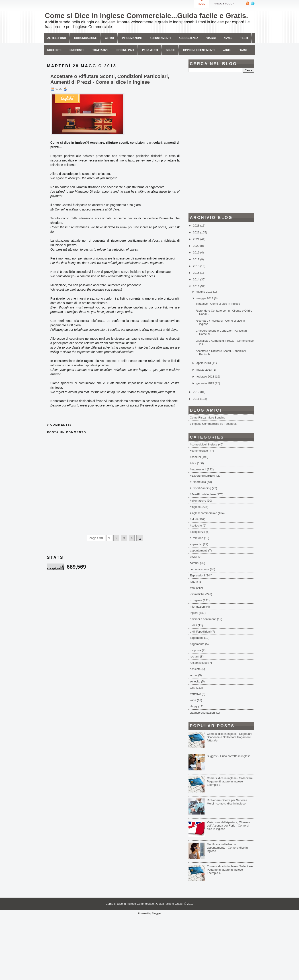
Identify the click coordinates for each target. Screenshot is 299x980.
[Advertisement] (221, 143)
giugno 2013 (205, 292)
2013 (197, 286)
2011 (197, 399)
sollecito (195, 681)
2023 (197, 226)
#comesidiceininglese (204, 444)
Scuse (171, 50)
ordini (193, 625)
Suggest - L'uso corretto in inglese (229, 756)
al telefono (197, 538)
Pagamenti (150, 50)
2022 (197, 232)
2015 (197, 273)
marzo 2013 (205, 370)
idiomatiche (197, 594)
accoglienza (198, 532)
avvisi (228, 38)
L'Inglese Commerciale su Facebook (213, 424)
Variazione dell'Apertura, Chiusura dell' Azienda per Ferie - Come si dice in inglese (229, 826)
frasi (193, 588)
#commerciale (199, 451)
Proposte (77, 50)
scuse (194, 675)
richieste (195, 669)
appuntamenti (199, 550)
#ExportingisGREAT (203, 476)
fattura (194, 582)
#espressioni (198, 469)
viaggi (194, 706)
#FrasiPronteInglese (203, 494)
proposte (196, 650)
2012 (197, 392)
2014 (197, 279)
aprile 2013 (204, 363)
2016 (197, 266)
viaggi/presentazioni (203, 713)
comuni (195, 563)
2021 (197, 239)
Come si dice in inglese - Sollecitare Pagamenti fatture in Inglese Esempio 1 (230, 781)
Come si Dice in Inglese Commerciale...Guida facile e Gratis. (146, 16)
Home (202, 4)
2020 (197, 246)
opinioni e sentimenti (203, 619)
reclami (195, 656)
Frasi (243, 50)
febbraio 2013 (206, 377)
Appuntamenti (160, 38)
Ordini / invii (125, 50)
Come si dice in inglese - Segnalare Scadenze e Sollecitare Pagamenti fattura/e (230, 737)
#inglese (195, 507)
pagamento (197, 644)
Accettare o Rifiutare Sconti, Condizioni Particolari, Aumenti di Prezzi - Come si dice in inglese (110, 79)
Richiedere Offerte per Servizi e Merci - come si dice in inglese (227, 802)
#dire (193, 463)
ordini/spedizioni (200, 632)
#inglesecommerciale (203, 513)
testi (193, 688)
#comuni (195, 457)
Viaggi (211, 38)
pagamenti (197, 638)
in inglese (196, 600)
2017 (197, 259)
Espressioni (197, 575)
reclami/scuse (199, 663)
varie (193, 700)
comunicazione (85, 38)
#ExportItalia (198, 482)
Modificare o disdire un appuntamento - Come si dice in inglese (227, 848)
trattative (195, 694)
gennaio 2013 (206, 383)
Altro (109, 38)
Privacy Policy (224, 4)
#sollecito (196, 526)
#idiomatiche (198, 501)
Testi (244, 38)
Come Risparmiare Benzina (208, 418)
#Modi (194, 519)
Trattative (100, 50)
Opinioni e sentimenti (199, 50)
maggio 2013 (205, 298)
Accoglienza (188, 38)
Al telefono (57, 38)
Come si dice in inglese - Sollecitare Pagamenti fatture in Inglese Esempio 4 (230, 870)
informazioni (198, 607)
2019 (197, 252)
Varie (227, 50)
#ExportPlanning (200, 488)
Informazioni (132, 38)
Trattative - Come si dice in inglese (218, 304)
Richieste (54, 50)
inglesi (194, 613)
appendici (196, 544)
